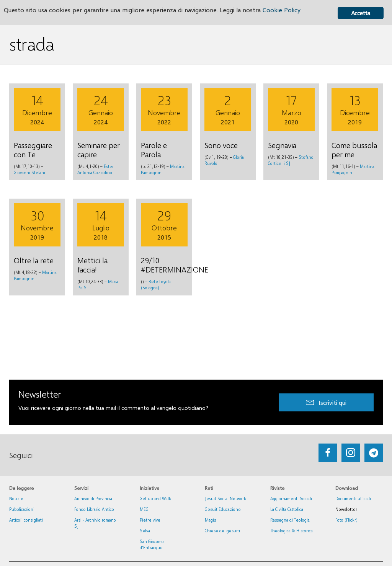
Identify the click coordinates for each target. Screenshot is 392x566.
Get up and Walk (155, 498)
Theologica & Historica (292, 531)
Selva (145, 531)
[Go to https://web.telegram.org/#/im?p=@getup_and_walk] (374, 453)
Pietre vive (150, 520)
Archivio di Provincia (93, 498)
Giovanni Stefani (29, 172)
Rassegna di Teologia (290, 520)
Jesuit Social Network (225, 498)
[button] (326, 402)
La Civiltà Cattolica (287, 509)
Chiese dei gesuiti (222, 531)
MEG (144, 509)
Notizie (16, 498)
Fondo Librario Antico (94, 509)
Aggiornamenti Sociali (291, 498)
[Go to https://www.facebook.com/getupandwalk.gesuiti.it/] (328, 453)
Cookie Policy (292, 11)
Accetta (360, 13)
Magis (210, 520)
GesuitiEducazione (223, 509)
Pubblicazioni (22, 509)
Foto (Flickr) (346, 520)
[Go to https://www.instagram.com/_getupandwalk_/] (351, 453)
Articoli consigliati (26, 520)
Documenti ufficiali (353, 498)
